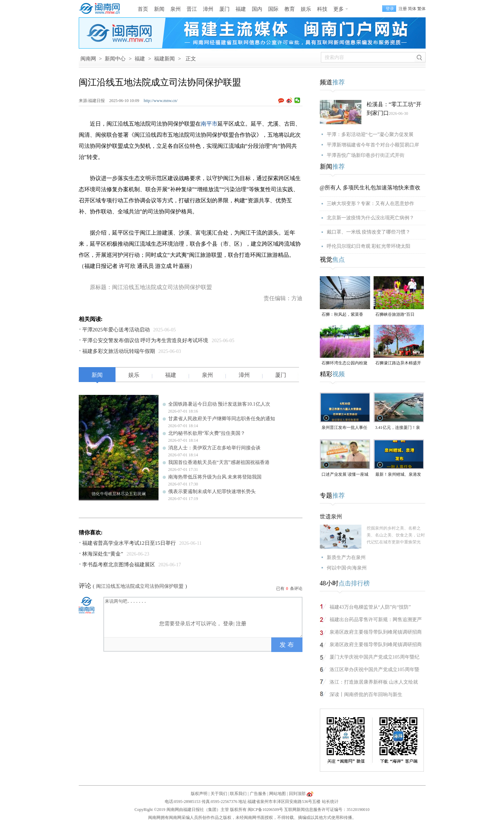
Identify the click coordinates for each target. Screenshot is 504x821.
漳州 (208, 9)
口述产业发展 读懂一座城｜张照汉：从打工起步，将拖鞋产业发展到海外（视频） (345, 475)
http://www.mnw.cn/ (161, 101)
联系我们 (238, 794)
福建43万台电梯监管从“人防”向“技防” (370, 607)
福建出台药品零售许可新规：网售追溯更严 (376, 620)
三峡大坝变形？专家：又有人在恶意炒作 (370, 204)
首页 (143, 9)
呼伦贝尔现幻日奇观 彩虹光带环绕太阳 (369, 246)
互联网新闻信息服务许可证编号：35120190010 (327, 810)
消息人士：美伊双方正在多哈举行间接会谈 (214, 448)
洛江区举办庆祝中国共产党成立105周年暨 (374, 670)
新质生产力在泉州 (346, 557)
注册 (403, 9)
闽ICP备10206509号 (266, 810)
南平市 (209, 124)
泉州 (176, 9)
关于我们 (219, 794)
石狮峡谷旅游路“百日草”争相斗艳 (395, 315)
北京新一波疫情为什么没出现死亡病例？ (370, 218)
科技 (322, 9)
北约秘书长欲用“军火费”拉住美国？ (207, 433)
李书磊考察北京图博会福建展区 (119, 565)
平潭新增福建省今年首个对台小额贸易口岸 (373, 145)
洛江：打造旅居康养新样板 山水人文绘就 (374, 682)
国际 (273, 9)
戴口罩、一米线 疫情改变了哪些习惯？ (369, 232)
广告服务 (258, 794)
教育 (290, 9)
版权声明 (199, 794)
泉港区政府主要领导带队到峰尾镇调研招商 (376, 632)
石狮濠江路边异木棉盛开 (398, 363)
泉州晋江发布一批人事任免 (344, 428)
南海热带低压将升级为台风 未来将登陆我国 (215, 477)
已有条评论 (289, 589)
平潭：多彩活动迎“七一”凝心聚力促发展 (370, 134)
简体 (412, 9)
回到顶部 (297, 794)
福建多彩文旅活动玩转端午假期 (119, 351)
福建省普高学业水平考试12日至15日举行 (129, 543)
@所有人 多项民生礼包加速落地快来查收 (370, 188)
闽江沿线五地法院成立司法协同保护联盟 (140, 586)
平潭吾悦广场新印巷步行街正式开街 (366, 155)
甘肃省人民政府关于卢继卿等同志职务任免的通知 (222, 419)
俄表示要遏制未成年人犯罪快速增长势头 (212, 492)
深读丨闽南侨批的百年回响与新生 (366, 695)
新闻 (159, 9)
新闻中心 (115, 59)
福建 (241, 9)
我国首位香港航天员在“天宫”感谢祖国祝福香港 (219, 462)
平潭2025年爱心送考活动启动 (116, 330)
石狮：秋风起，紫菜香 (342, 314)
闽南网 (88, 59)
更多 (339, 9)
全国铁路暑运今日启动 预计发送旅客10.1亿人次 (219, 404)
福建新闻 (164, 59)
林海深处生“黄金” (103, 554)
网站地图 (277, 794)
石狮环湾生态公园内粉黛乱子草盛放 (344, 363)
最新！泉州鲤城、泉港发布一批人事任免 (398, 475)
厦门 (224, 9)
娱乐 (306, 9)
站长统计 (330, 802)
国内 (257, 9)
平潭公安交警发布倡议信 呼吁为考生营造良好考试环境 (145, 340)
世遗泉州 (331, 517)
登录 (228, 624)
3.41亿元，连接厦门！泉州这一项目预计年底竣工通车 (398, 428)
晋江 (192, 9)
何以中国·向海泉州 (347, 568)
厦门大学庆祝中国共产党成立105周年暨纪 (374, 657)
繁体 (421, 9)
